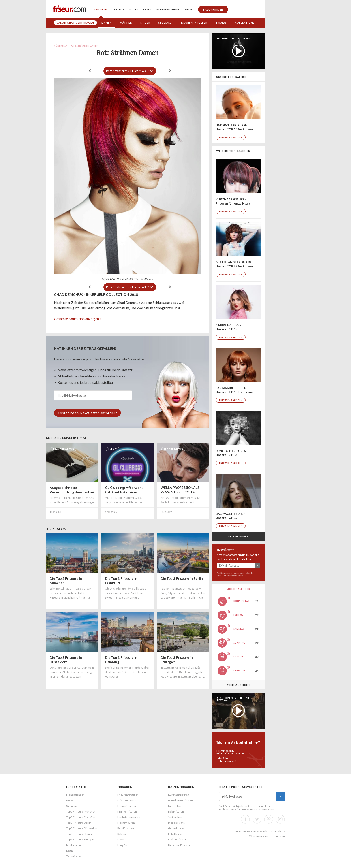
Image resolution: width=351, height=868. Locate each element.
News (70, 800)
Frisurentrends (127, 800)
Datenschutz (240, 576)
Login (70, 851)
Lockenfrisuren (177, 839)
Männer (126, 23)
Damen (107, 23)
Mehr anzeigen (238, 685)
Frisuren (101, 9)
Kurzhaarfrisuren (179, 795)
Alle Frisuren (238, 536)
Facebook (245, 819)
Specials (165, 23)
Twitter (257, 819)
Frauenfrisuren (127, 806)
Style (147, 9)
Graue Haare (176, 828)
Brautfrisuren (126, 828)
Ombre (122, 839)
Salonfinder (213, 10)
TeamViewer (74, 856)
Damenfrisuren (181, 787)
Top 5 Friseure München (81, 811)
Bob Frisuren (176, 811)
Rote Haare (175, 834)
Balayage (123, 834)
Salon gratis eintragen (75, 23)
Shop (188, 9)
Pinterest (269, 819)
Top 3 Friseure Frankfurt (81, 817)
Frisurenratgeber (193, 23)
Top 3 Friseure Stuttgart (80, 839)
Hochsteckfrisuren (129, 817)
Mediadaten (74, 845)
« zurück (90, 71)
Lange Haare (176, 806)
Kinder (145, 23)
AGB (238, 831)
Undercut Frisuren (179, 845)
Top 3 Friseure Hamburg (81, 834)
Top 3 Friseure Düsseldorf (82, 828)
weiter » (170, 71)
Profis (119, 9)
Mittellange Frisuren (180, 800)
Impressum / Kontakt (255, 831)
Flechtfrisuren (126, 823)
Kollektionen (246, 23)
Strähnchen (175, 817)
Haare (133, 9)
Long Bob (123, 845)
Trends (221, 23)
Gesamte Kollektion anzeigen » (78, 319)
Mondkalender (168, 9)
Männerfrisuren (127, 811)
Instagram (280, 819)
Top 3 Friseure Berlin (79, 823)
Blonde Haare (176, 823)
